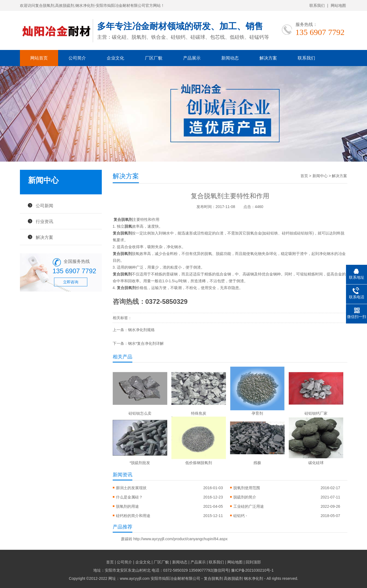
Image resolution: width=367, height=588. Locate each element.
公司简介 (77, 58)
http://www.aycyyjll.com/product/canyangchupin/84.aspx (180, 539)
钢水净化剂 (253, 578)
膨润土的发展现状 (131, 488)
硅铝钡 (303, 233)
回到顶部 (253, 562)
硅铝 (270, 233)
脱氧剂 (130, 288)
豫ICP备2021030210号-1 (252, 570)
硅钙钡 (288, 233)
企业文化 (115, 58)
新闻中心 (320, 176)
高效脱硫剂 (233, 578)
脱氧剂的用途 (127, 506)
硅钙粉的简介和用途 (133, 516)
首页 (304, 176)
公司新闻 (44, 206)
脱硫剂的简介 (245, 497)
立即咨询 (71, 282)
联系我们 (317, 5)
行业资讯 (44, 221)
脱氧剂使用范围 (247, 488)
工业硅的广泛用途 (249, 506)
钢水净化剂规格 (141, 330)
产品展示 (192, 58)
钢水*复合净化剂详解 (146, 343)
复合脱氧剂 (123, 219)
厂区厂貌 (154, 58)
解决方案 (268, 58)
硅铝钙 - (240, 516)
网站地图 (338, 5)
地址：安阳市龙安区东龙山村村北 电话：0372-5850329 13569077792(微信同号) (162, 570)
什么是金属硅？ (129, 497)
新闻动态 (230, 58)
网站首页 (39, 58)
